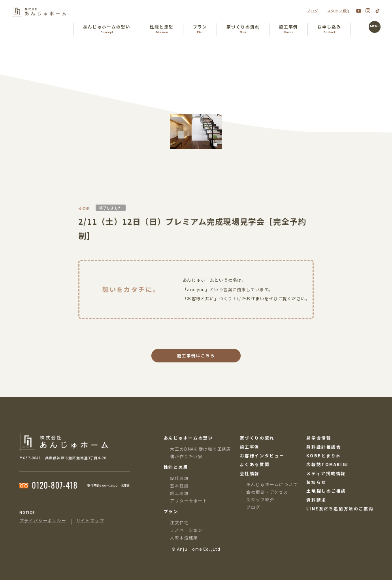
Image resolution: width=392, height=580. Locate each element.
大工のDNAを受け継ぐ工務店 (201, 449)
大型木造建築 (184, 537)
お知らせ (316, 482)
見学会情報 (319, 438)
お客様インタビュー (262, 456)
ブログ (312, 11)
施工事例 (250, 447)
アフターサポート (189, 501)
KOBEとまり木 (324, 456)
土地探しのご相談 (326, 491)
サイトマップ (90, 521)
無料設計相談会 (324, 447)
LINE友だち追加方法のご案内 (340, 509)
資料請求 (316, 500)
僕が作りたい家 (186, 456)
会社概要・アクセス (267, 492)
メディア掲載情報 (326, 474)
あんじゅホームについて (272, 484)
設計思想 (179, 478)
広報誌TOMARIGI (327, 465)
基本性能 (179, 486)
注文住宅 (179, 522)
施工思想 (179, 493)
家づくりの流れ (257, 438)
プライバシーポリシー (43, 521)
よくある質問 (255, 465)
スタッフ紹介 (339, 11)
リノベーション (186, 530)
